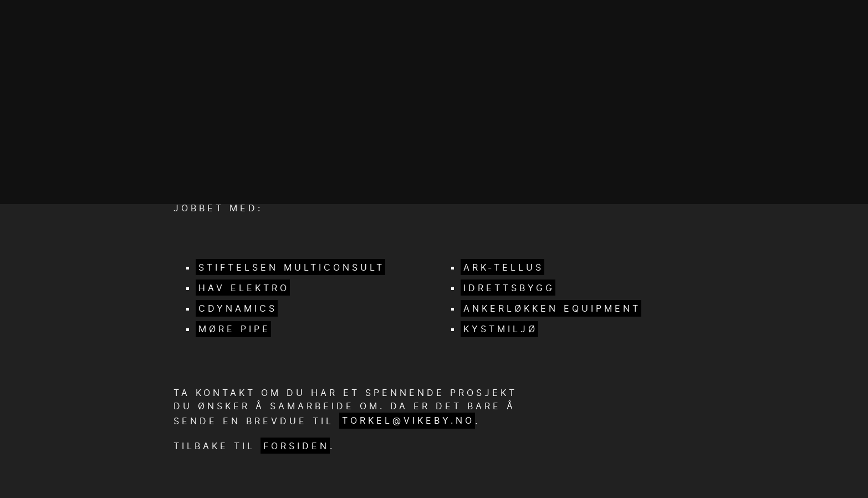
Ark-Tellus (504, 267)
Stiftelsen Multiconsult (292, 267)
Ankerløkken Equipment (552, 308)
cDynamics (238, 308)
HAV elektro (244, 288)
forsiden (296, 446)
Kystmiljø (501, 329)
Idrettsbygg (509, 288)
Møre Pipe (234, 329)
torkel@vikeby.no (408, 420)
